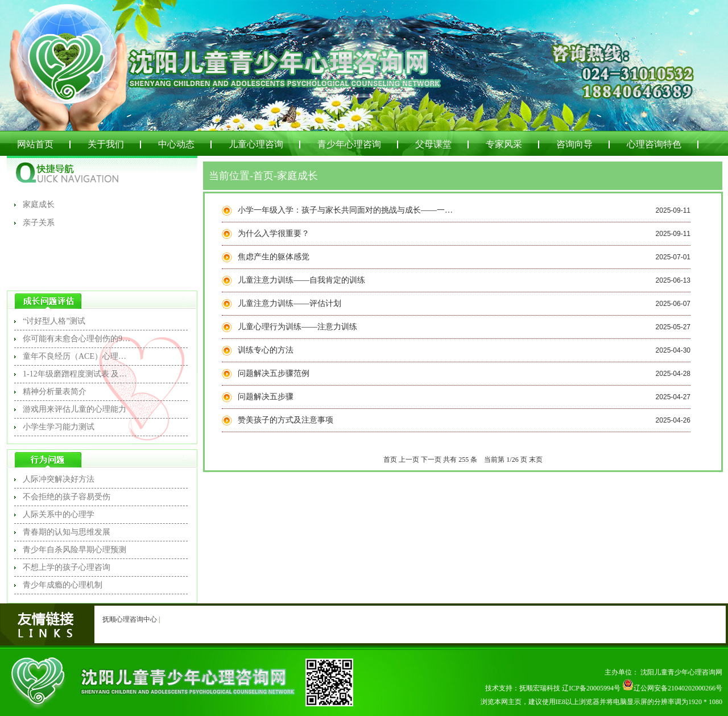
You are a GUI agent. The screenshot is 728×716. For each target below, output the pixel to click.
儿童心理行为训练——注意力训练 (297, 327)
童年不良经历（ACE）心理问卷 (77, 356)
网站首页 (35, 144)
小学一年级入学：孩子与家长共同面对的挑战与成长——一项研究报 (346, 210)
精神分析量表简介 (55, 392)
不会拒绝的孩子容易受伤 (67, 497)
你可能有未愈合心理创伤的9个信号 (77, 339)
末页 (536, 460)
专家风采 (504, 144)
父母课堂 (433, 144)
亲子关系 (39, 223)
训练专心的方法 (266, 350)
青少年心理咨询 (349, 144)
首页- (265, 176)
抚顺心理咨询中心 (130, 619)
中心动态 (176, 144)
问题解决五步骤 (266, 397)
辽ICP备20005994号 (591, 688)
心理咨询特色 (654, 144)
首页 (390, 460)
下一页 (431, 460)
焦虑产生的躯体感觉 (274, 257)
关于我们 (106, 144)
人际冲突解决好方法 (59, 479)
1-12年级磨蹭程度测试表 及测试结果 (77, 374)
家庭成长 (39, 204)
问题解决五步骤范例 (274, 373)
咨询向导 (574, 144)
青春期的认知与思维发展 (67, 532)
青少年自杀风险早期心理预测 (75, 550)
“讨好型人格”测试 (54, 321)
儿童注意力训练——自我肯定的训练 (301, 280)
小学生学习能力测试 (59, 427)
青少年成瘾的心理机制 (63, 585)
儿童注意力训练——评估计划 (289, 303)
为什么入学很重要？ (274, 233)
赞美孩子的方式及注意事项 (286, 420)
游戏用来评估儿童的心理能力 (75, 409)
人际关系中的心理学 (59, 514)
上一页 (409, 460)
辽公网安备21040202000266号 (672, 688)
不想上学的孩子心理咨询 (67, 567)
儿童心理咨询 (256, 144)
